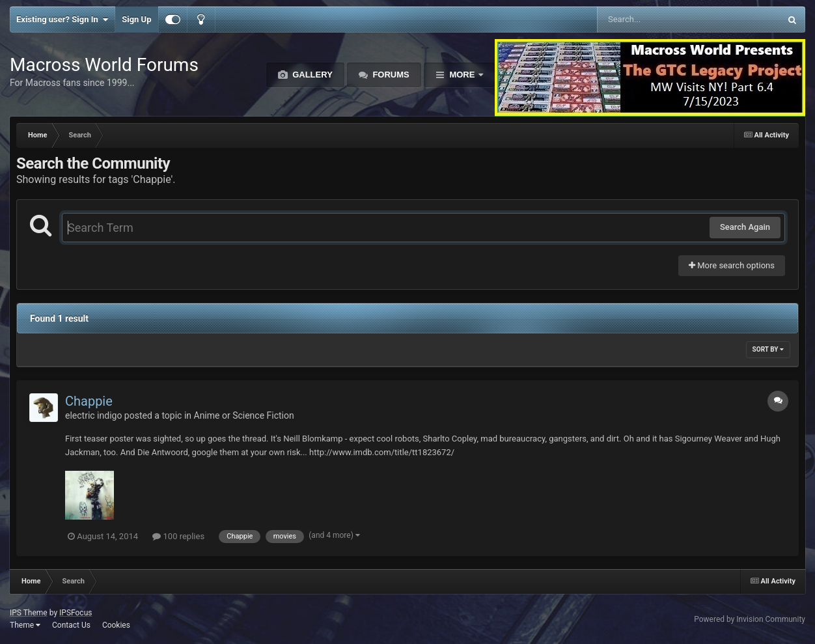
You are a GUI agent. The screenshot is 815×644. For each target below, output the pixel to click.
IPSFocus (76, 613)
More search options (732, 265)
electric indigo (93, 415)
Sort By (768, 349)
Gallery (311, 75)
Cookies (116, 625)
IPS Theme (29, 613)
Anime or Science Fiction (244, 415)
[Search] (656, 20)
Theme (25, 625)
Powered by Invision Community (750, 619)
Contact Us (71, 625)
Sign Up (136, 19)
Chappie (89, 401)
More (462, 75)
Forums (390, 75)
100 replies (178, 536)
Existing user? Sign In (62, 20)
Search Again (745, 227)
